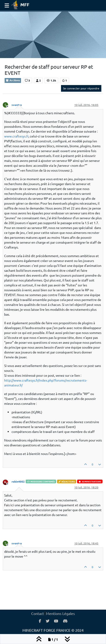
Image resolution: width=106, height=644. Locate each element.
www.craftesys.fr (16, 136)
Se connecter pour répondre (81, 88)
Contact (38, 613)
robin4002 (18, 481)
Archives (13, 80)
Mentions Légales (60, 613)
